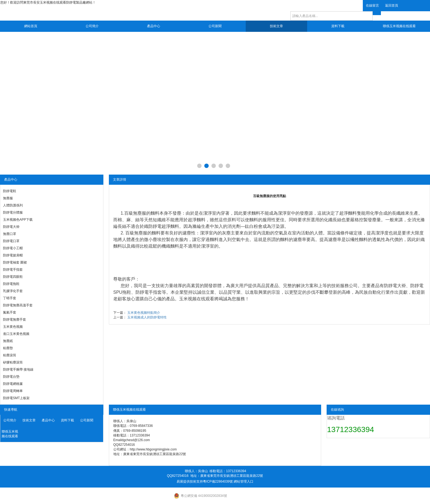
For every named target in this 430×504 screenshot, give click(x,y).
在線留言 (372, 5)
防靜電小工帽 (13, 248)
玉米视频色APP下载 (18, 220)
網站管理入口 (244, 481)
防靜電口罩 (11, 241)
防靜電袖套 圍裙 (15, 262)
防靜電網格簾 (13, 384)
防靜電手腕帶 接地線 (18, 369)
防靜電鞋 (10, 191)
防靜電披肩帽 (13, 255)
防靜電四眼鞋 (13, 277)
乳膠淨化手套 (13, 291)
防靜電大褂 (11, 227)
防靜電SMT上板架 (16, 398)
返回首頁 (392, 5)
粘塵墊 (8, 348)
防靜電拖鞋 (11, 284)
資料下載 (338, 26)
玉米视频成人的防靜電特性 (147, 317)
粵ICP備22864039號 (218, 481)
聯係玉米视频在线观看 (399, 26)
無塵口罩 (10, 234)
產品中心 (154, 26)
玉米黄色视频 (13, 327)
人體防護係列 (13, 205)
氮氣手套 (10, 312)
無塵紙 (8, 341)
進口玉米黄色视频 (16, 334)
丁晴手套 (10, 298)
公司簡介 (92, 26)
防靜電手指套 (13, 270)
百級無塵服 (135, 213)
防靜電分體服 (13, 212)
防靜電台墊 (11, 377)
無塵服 (8, 198)
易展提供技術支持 (190, 481)
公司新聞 (215, 26)
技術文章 (276, 26)
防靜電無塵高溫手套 (18, 305)
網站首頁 (31, 26)
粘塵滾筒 (10, 355)
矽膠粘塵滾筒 (13, 362)
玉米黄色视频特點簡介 (144, 313)
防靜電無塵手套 (15, 320)
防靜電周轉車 (13, 391)
